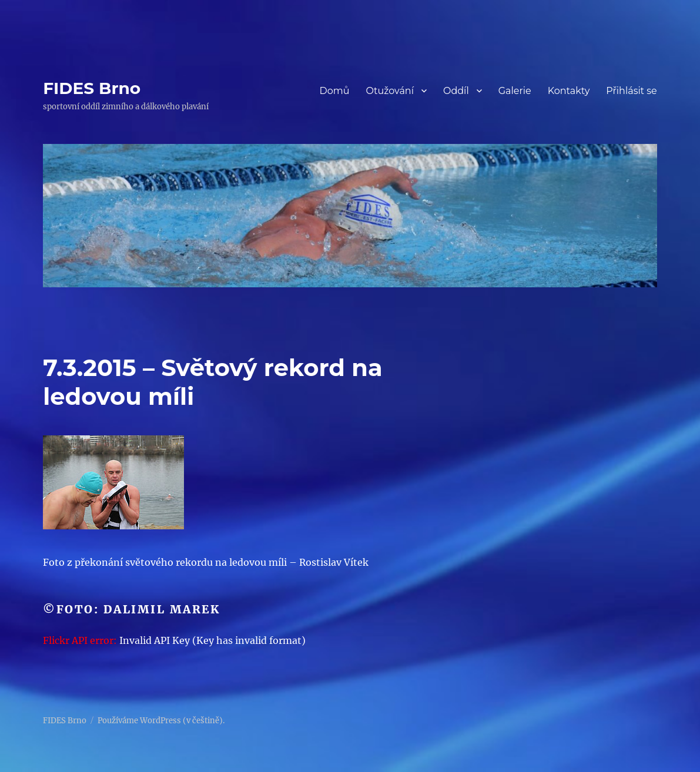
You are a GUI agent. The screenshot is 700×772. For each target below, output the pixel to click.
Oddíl (456, 91)
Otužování (390, 91)
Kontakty (569, 91)
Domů (334, 91)
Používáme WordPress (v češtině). (161, 721)
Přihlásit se (631, 91)
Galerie (515, 91)
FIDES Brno (92, 88)
